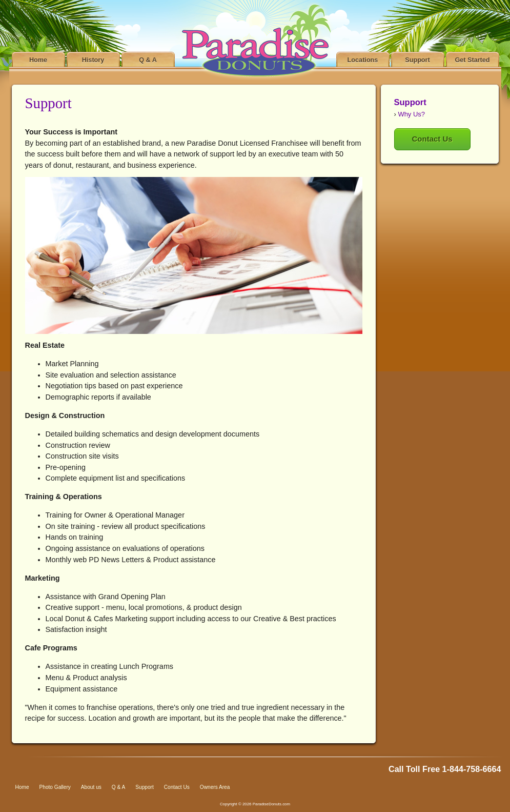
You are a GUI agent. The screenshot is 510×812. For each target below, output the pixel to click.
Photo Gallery (55, 787)
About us (91, 787)
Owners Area (215, 787)
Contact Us (432, 139)
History (93, 60)
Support (417, 60)
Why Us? (411, 114)
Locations (363, 60)
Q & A (148, 60)
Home (38, 60)
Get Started (472, 60)
